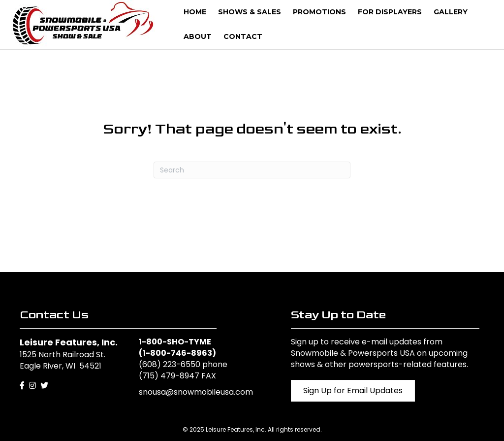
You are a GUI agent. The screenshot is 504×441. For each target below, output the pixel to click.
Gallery (451, 12)
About (198, 36)
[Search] (252, 170)
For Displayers (390, 12)
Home (195, 12)
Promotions (319, 12)
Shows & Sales (250, 12)
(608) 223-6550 (170, 364)
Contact (243, 36)
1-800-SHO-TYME (175, 342)
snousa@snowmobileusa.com (196, 392)
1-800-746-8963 (177, 353)
